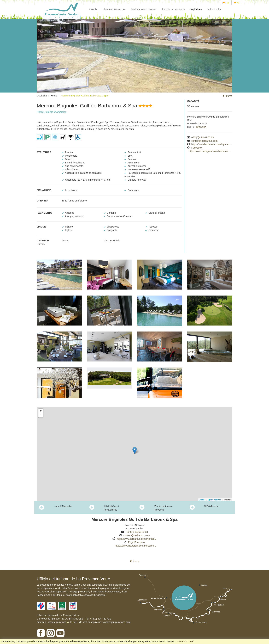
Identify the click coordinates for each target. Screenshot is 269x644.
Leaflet (201, 500)
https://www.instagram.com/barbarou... (210, 151)
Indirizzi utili (214, 9)
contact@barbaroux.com (205, 141)
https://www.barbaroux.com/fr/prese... (211, 144)
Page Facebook (137, 542)
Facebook (197, 148)
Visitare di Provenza (114, 9)
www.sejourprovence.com (117, 622)
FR (226, 3)
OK (192, 641)
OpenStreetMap (214, 500)
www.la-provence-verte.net (62, 622)
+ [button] (41, 411)
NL (237, 3)
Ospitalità (196, 9)
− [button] (41, 415)
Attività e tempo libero (143, 9)
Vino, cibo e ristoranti (173, 9)
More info (182, 641)
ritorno (227, 96)
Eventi (93, 9)
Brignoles (201, 127)
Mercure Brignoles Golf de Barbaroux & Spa (84, 96)
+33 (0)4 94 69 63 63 (203, 137)
